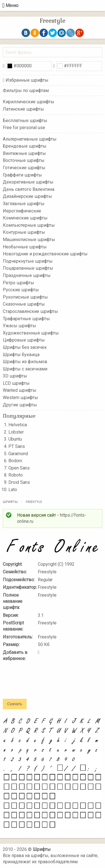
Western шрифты (20, 398)
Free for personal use (24, 128)
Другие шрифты (20, 405)
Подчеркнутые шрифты (28, 261)
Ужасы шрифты (19, 326)
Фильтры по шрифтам (26, 91)
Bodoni (15, 461)
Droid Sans (19, 482)
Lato (13, 490)
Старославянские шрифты (30, 311)
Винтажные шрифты (24, 153)
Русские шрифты (21, 290)
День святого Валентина (29, 189)
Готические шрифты (24, 168)
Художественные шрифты (31, 333)
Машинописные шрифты (29, 240)
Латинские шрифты (23, 109)
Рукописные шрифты (25, 297)
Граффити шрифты (22, 175)
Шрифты (10, 502)
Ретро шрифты (18, 282)
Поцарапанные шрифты (28, 268)
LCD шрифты (16, 383)
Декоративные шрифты (28, 182)
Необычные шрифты (25, 247)
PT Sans (17, 446)
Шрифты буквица (21, 354)
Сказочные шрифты (24, 304)
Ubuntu (15, 439)
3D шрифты (15, 376)
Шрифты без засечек (25, 347)
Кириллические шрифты (29, 102)
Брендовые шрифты (25, 146)
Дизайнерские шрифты (27, 196)
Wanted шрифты (20, 390)
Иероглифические (22, 211)
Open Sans (19, 468)
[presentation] (45, 684)
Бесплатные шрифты (25, 120)
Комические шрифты (25, 218)
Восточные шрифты (24, 160)
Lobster (16, 432)
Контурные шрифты (24, 232)
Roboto (16, 475)
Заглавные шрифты (24, 204)
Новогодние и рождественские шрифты (45, 254)
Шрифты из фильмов (25, 362)
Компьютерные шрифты (29, 225)
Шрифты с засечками (25, 369)
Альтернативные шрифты (30, 139)
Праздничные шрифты (27, 275)
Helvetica (18, 425)
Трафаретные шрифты (26, 318)
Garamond (18, 454)
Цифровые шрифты (24, 340)
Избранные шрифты (27, 80)
